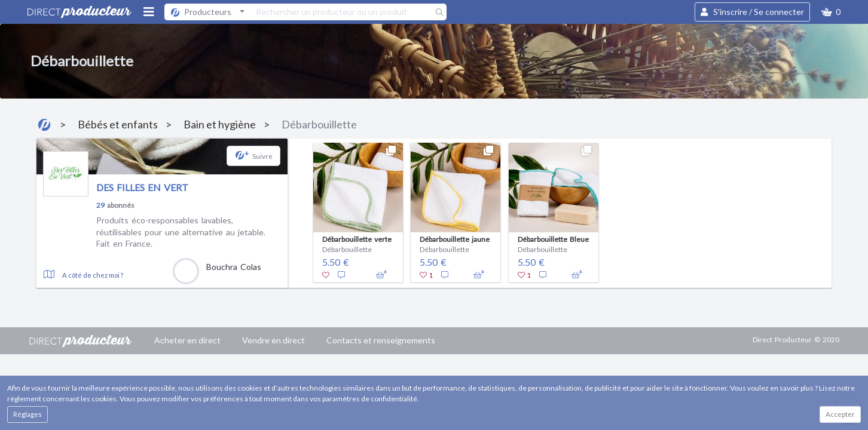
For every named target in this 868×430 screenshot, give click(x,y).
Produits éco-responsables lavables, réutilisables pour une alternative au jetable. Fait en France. (181, 232)
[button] (831, 12)
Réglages (27, 414)
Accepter (840, 414)
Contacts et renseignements (381, 340)
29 (100, 205)
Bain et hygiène (220, 124)
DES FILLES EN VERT (142, 187)
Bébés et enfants (118, 124)
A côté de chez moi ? (93, 275)
